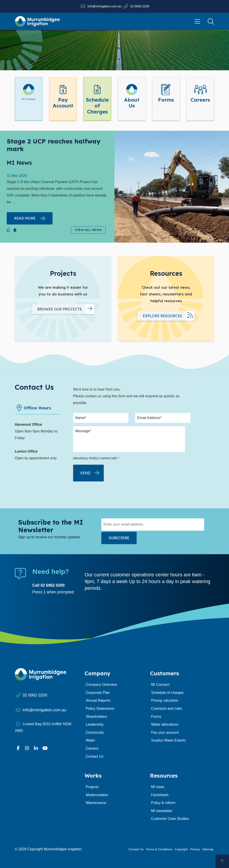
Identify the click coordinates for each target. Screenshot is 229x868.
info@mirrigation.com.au (104, 6)
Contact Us (136, 849)
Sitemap (208, 849)
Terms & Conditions (159, 849)
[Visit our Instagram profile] (27, 748)
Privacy (195, 849)
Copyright (181, 849)
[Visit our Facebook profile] (18, 748)
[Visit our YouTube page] (45, 748)
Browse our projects (59, 309)
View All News (88, 230)
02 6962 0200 (140, 6)
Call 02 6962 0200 (48, 585)
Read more (25, 218)
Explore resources (162, 316)
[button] (8, 229)
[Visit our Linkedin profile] (36, 748)
